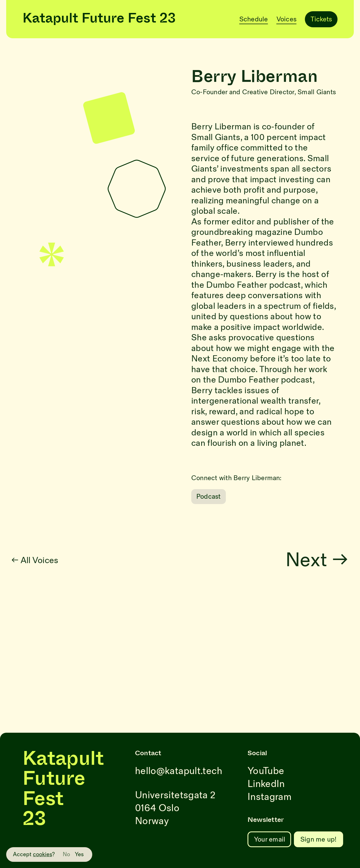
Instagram (269, 797)
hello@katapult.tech (179, 771)
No (66, 854)
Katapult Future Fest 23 (99, 19)
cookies (42, 854)
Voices (286, 19)
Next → (330, 560)
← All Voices (48, 560)
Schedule (254, 19)
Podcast (209, 497)
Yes (79, 854)
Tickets (321, 19)
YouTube (266, 771)
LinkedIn (266, 784)
